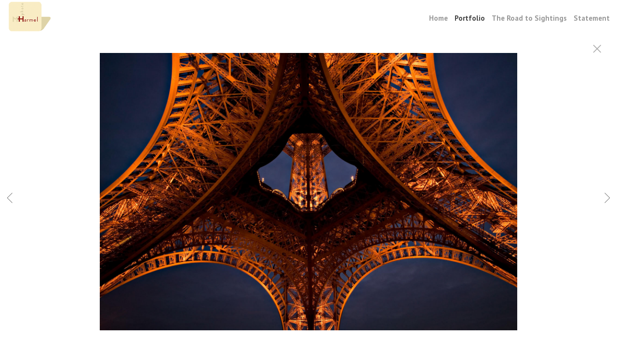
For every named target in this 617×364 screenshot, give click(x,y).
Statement (592, 18)
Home (438, 18)
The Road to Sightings (529, 18)
